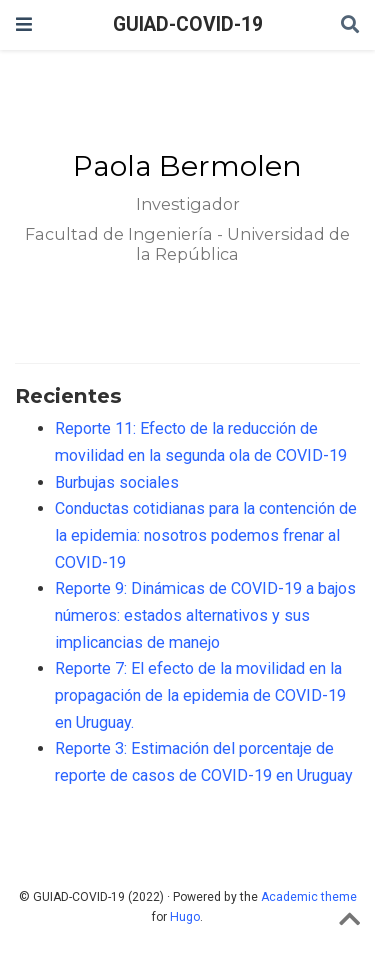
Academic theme (309, 897)
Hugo (185, 917)
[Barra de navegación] (24, 24)
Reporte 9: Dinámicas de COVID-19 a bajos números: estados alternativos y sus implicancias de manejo (205, 615)
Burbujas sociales (117, 482)
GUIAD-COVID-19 (188, 24)
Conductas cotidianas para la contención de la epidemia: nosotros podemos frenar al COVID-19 (206, 535)
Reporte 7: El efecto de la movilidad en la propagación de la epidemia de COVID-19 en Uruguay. (200, 695)
